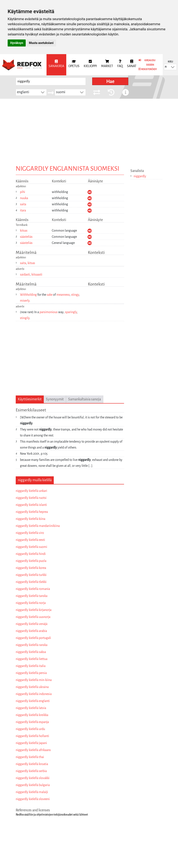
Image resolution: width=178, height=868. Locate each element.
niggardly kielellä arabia (31, 631)
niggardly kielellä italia (31, 666)
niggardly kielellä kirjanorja (34, 610)
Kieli (170, 62)
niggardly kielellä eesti (30, 540)
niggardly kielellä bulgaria (33, 785)
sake (50, 295)
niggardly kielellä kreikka (32, 715)
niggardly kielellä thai (30, 757)
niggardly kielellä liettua (32, 659)
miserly (25, 301)
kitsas (24, 231)
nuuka (24, 198)
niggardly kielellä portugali (33, 638)
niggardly (140, 176)
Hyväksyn (17, 43)
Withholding (28, 295)
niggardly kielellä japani (31, 743)
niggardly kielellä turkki (31, 575)
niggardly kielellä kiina (30, 519)
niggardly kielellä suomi (31, 547)
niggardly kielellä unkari (31, 491)
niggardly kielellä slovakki (33, 778)
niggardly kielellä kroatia (32, 764)
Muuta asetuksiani (41, 43)
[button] (173, 67)
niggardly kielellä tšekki (31, 582)
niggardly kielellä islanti (31, 505)
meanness (63, 295)
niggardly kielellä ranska (32, 645)
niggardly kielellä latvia (31, 708)
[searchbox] (51, 81)
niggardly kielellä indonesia (34, 694)
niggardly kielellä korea (31, 568)
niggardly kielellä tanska (32, 596)
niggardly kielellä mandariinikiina (38, 526)
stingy (75, 295)
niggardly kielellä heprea (32, 512)
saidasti (25, 274)
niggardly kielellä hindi (31, 554)
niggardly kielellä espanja (32, 722)
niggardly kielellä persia (31, 673)
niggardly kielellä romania (33, 589)
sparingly (71, 312)
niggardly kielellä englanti (33, 701)
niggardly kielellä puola (31, 561)
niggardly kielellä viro (30, 533)
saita (23, 204)
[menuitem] (56, 65)
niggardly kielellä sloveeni (33, 799)
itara (23, 210)
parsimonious (49, 312)
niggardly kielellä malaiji (32, 792)
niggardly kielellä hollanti (32, 736)
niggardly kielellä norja (31, 603)
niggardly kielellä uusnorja (33, 617)
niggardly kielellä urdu (30, 729)
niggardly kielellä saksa (31, 652)
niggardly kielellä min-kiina (34, 680)
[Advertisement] (89, 131)
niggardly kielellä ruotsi (31, 498)
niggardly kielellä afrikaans (33, 750)
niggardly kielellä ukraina (32, 687)
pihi (23, 192)
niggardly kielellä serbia (31, 771)
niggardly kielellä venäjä (32, 624)
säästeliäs (26, 237)
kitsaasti (37, 274)
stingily (25, 318)
